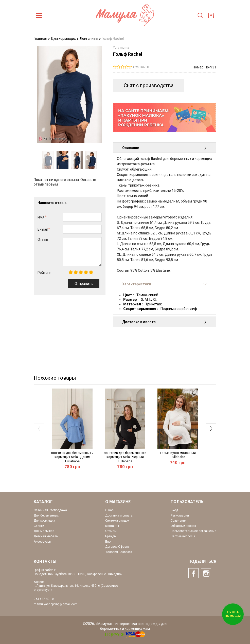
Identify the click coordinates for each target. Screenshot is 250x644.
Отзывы (111, 531)
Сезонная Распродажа (50, 510)
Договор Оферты (117, 547)
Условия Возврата (119, 552)
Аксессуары (43, 542)
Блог (109, 542)
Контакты (112, 526)
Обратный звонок (183, 526)
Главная (42, 39)
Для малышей (44, 531)
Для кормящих (65, 39)
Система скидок (117, 521)
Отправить (84, 284)
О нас (109, 510)
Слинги (39, 526)
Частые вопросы (183, 536)
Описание (165, 148)
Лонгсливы (90, 39)
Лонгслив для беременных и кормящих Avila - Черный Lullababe (125, 457)
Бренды (111, 536)
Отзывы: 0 (141, 67)
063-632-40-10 (44, 599)
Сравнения (179, 521)
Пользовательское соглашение (193, 531)
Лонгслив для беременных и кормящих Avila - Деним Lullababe (72, 457)
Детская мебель (46, 536)
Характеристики (165, 284)
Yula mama (121, 48)
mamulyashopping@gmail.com (56, 604)
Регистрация (180, 516)
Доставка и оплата (165, 322)
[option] (48, 160)
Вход (174, 510)
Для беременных (46, 516)
